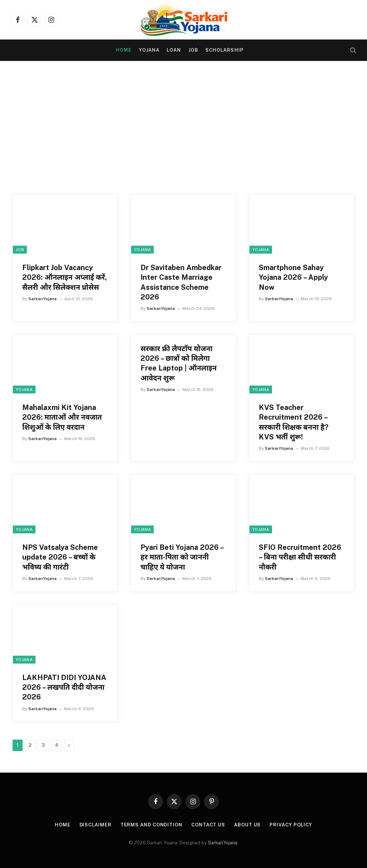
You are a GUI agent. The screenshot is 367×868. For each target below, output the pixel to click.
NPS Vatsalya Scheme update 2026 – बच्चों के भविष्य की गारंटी (60, 557)
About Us (247, 825)
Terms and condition (151, 825)
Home (124, 50)
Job (193, 50)
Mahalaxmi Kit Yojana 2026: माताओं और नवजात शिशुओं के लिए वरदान (62, 417)
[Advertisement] (183, 130)
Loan (174, 50)
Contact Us (208, 825)
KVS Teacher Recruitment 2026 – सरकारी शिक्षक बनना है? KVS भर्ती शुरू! (294, 422)
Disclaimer (96, 825)
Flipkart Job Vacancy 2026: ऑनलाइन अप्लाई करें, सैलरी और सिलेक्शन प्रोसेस (65, 277)
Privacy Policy (291, 825)
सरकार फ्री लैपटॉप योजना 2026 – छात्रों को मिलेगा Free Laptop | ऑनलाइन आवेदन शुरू (179, 363)
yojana (149, 50)
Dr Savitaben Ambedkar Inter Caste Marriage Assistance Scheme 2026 (181, 282)
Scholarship (224, 50)
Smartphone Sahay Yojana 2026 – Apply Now (293, 277)
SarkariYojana (42, 299)
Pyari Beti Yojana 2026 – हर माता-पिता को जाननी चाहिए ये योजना (182, 557)
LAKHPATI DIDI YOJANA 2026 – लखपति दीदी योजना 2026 (64, 687)
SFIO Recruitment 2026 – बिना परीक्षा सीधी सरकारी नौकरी (300, 557)
